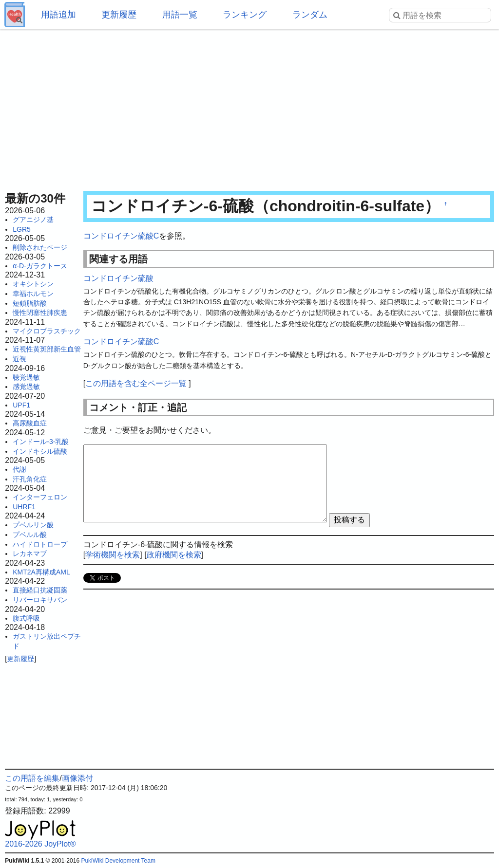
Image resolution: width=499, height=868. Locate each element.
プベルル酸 (30, 535)
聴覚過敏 (26, 377)
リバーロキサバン (40, 600)
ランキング (245, 15)
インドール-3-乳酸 (41, 442)
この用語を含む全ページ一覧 (136, 383)
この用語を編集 (32, 778)
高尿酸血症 (30, 423)
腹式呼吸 (26, 618)
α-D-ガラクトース (40, 266)
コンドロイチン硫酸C (121, 236)
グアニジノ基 (33, 220)
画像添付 (77, 778)
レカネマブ (30, 554)
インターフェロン (40, 497)
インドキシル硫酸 (40, 451)
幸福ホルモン (33, 294)
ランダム (310, 15)
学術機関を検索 (113, 555)
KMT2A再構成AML (41, 572)
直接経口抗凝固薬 (40, 590)
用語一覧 (180, 15)
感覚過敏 (26, 387)
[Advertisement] (249, 107)
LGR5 (22, 229)
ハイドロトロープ (40, 544)
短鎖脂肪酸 (30, 303)
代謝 (19, 469)
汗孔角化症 (30, 479)
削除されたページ (40, 247)
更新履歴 (119, 15)
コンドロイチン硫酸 (118, 278)
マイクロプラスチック (47, 331)
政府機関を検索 (174, 555)
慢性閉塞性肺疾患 (40, 313)
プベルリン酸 (33, 525)
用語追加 (58, 15)
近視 (19, 359)
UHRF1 (24, 507)
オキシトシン (33, 284)
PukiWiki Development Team (118, 861)
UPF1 (21, 405)
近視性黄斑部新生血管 (47, 349)
